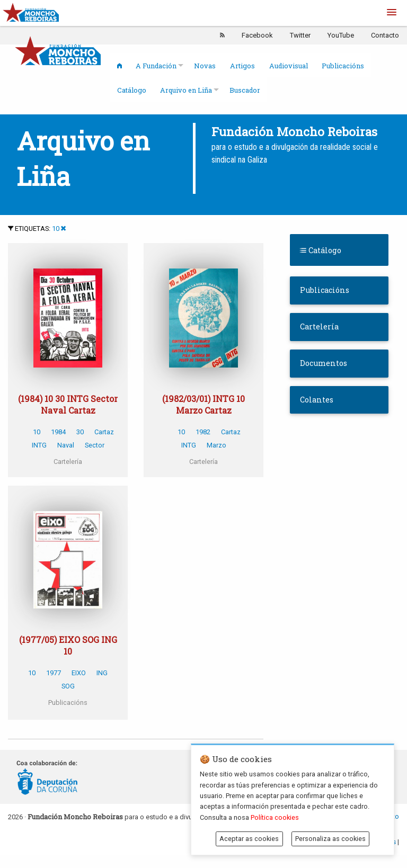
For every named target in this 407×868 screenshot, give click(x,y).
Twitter (300, 35)
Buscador (245, 90)
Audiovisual (289, 66)
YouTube (341, 35)
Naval (66, 445)
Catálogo (132, 90)
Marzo (216, 445)
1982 (203, 432)
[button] (392, 13)
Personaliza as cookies (330, 839)
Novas (205, 66)
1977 (54, 673)
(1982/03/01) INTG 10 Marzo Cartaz (203, 404)
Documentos (324, 363)
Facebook (257, 35)
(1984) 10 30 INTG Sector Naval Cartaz (68, 404)
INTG (39, 445)
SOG (68, 686)
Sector (95, 445)
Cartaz (104, 432)
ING (102, 673)
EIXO (79, 673)
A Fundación (156, 66)
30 (80, 432)
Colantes (317, 400)
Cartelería (319, 326)
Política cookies (275, 817)
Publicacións (343, 66)
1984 (58, 432)
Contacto (385, 35)
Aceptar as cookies (249, 839)
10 (56, 229)
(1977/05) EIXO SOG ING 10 (68, 645)
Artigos (242, 66)
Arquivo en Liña (186, 90)
